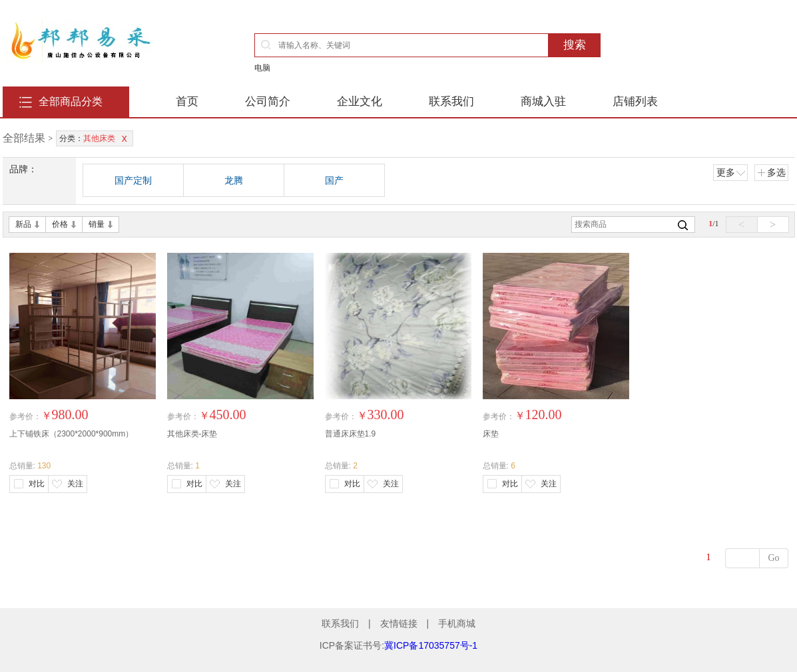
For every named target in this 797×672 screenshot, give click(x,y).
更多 (731, 172)
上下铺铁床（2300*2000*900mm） (72, 434)
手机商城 (457, 623)
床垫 (491, 434)
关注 (75, 484)
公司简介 (268, 101)
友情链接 (399, 623)
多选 (771, 172)
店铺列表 (635, 101)
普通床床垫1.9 (351, 434)
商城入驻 (543, 101)
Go (773, 558)
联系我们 (451, 101)
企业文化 (360, 101)
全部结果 (24, 138)
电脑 (262, 68)
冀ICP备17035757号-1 (431, 645)
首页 (187, 101)
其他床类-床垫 (192, 434)
